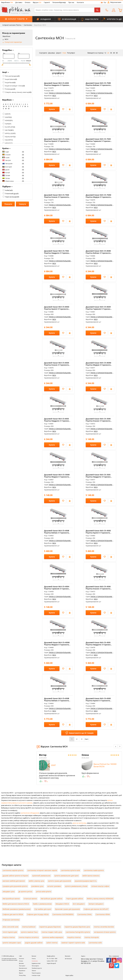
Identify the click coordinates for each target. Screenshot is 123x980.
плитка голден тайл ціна (52, 932)
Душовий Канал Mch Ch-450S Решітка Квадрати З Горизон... (99, 644)
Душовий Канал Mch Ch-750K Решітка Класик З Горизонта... (57, 196)
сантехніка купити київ (70, 870)
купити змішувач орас (12, 943)
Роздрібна (7, 50)
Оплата (28, 2)
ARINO (7, 143)
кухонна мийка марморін (53, 937)
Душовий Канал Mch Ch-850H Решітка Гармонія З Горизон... (99, 308)
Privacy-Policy (22, 975)
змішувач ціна (9, 891)
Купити (52, 109)
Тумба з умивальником (42, 904)
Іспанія (8, 155)
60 (117, 53)
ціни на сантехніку (79, 823)
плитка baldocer (29, 927)
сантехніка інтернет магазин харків (42, 870)
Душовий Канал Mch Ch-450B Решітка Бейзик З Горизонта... (57, 532)
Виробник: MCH (40, 25)
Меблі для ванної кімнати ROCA (16, 904)
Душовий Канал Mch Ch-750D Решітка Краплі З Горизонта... (57, 140)
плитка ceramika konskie (104, 927)
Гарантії (47, 2)
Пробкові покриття (37, 968)
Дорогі (59, 53)
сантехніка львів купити (94, 870)
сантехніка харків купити (13, 870)
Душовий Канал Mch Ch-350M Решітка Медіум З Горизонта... (57, 476)
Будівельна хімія (36, 963)
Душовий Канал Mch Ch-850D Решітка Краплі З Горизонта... (57, 308)
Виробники (7, 2)
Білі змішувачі (79, 904)
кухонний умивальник (41, 876)
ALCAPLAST (9, 127)
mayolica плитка (74, 937)
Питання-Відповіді (59, 2)
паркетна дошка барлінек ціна (77, 927)
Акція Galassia (10, 79)
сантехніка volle (95, 943)
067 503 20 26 (68, 959)
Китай (7, 173)
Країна (5, 148)
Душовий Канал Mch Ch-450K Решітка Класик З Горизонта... (99, 588)
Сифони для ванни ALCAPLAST (96, 909)
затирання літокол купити (105, 932)
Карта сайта (69, 975)
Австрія (8, 160)
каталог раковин (54, 886)
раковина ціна (37, 886)
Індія (7, 152)
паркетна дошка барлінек (50, 927)
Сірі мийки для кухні (43, 909)
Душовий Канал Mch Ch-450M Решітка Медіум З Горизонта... (57, 644)
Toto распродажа (11, 76)
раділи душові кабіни (34, 943)
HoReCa (8, 190)
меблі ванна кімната (91, 876)
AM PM (8, 130)
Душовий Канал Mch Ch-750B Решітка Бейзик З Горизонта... (99, 84)
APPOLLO (9, 133)
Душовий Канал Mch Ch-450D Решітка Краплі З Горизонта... (99, 532)
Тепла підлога (35, 966)
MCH (6, 39)
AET (6, 114)
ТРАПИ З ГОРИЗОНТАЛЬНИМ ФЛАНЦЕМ (64, 93)
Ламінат (34, 971)
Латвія (8, 175)
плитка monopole (92, 937)
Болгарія (9, 167)
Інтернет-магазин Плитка (12, 25)
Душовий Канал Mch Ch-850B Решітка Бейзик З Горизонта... (99, 252)
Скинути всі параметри (13, 42)
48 (114, 53)
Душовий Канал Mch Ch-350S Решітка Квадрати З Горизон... (99, 476)
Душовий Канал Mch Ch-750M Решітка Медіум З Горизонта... (99, 196)
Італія (7, 158)
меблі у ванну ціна (36, 881)
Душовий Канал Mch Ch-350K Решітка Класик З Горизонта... (99, 420)
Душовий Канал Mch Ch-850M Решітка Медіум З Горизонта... (99, 364)
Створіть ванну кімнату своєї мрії (17, 92)
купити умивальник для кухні (66, 876)
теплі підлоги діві (10, 932)
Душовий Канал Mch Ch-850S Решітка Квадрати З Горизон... (57, 420)
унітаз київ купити (44, 891)
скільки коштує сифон (100, 886)
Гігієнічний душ (11, 194)
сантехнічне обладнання (30, 813)
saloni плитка (52, 943)
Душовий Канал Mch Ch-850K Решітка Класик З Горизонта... (57, 364)
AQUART (8, 140)
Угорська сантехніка (11, 920)
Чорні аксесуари (11, 197)
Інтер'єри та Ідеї (36, 975)
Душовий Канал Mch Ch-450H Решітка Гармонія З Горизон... (57, 588)
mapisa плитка (9, 937)
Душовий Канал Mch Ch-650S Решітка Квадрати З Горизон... (57, 84)
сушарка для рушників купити (15, 886)
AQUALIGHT (9, 137)
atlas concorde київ (10, 927)
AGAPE (7, 117)
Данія (7, 170)
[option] (58, 768)
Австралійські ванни (11, 899)
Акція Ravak (9, 82)
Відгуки (37, 2)
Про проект (22, 966)
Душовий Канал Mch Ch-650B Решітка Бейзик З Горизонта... (57, 699)
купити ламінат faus (29, 932)
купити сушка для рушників (59, 881)
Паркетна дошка (36, 973)
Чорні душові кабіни (75, 899)
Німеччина (9, 181)
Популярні (71, 53)
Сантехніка (28, 25)
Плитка (34, 959)
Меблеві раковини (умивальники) (17, 909)
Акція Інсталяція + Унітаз (14, 86)
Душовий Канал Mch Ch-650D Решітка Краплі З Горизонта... (99, 699)
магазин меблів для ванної (14, 881)
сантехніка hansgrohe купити (78, 932)
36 (111, 53)
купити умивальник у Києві (76, 886)
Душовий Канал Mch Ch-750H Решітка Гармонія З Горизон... (99, 140)
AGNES (7, 120)
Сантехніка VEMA (103, 914)
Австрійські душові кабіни (51, 899)
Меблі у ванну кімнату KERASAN (100, 899)
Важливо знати (23, 968)
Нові (64, 53)
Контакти (80, 2)
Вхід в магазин (116, 2)
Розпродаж (9, 89)
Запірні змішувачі (96, 904)
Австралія (9, 164)
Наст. (87, 739)
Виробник (7, 100)
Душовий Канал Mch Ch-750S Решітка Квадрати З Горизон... (57, 252)
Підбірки (6, 186)
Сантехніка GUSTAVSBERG (63, 914)
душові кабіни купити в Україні (15, 876)
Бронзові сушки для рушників (67, 909)
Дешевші (52, 53)
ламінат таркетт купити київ (73, 943)
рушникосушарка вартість (86, 881)
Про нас (71, 2)
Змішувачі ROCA (62, 904)
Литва (7, 178)
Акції (5, 72)
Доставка (19, 2)
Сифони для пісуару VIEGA (38, 914)
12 (105, 53)
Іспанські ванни (30, 899)
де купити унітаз (25, 891)
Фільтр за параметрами (14, 33)
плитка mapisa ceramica (29, 937)
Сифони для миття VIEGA (13, 914)
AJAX (7, 124)
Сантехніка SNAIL (85, 914)
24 (108, 53)
